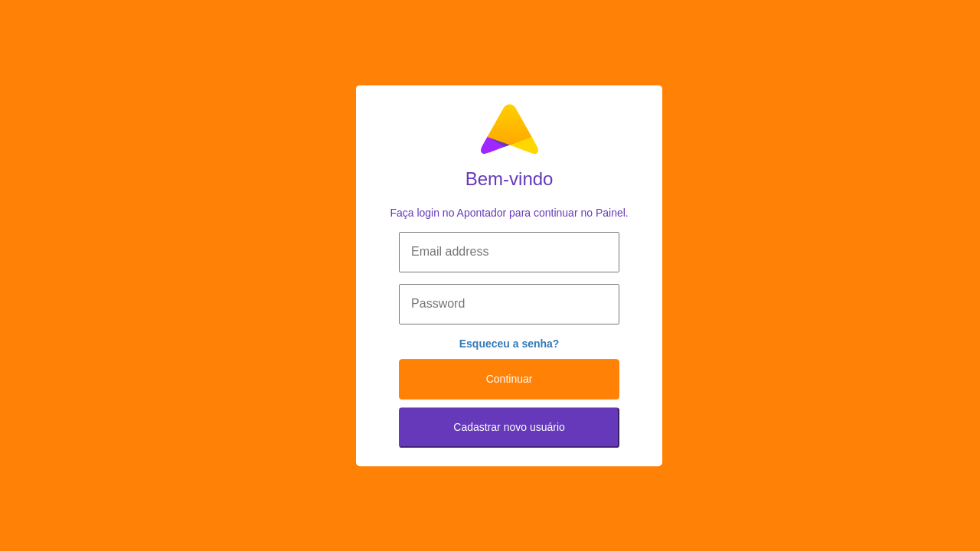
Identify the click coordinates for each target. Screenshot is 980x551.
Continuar (510, 379)
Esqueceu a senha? (510, 344)
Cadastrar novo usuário (509, 427)
